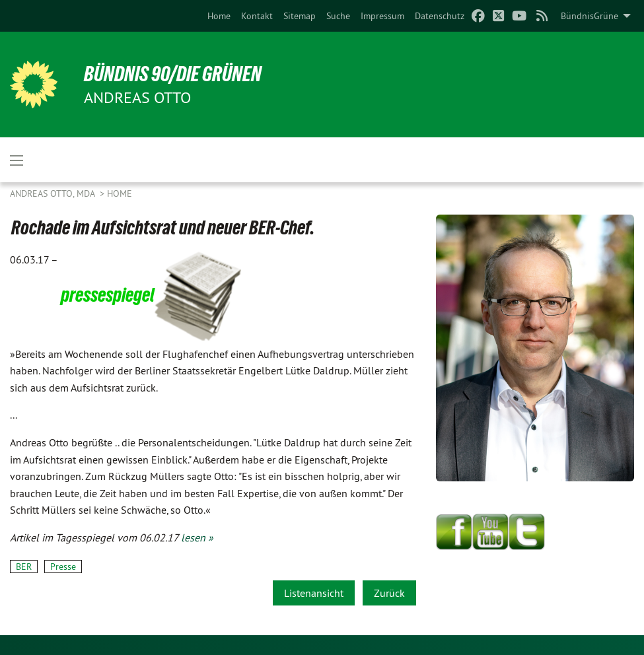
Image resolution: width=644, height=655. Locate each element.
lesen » (197, 537)
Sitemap (300, 16)
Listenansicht (314, 593)
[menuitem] (219, 16)
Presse (63, 567)
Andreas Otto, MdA (54, 193)
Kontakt (257, 16)
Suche (338, 16)
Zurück (389, 593)
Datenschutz (440, 16)
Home (219, 16)
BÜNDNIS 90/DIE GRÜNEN (173, 74)
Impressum (382, 16)
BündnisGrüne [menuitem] (590, 16)
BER (24, 567)
